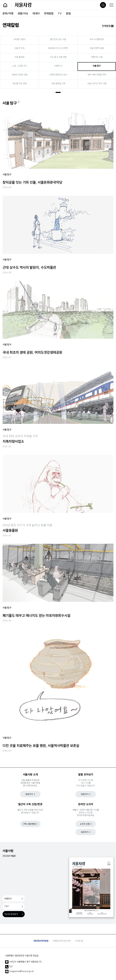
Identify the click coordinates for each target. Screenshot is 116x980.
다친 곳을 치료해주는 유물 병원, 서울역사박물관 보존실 (41, 746)
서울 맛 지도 (22, 48)
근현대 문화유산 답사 (60, 75)
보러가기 (85, 832)
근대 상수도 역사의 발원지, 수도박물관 (29, 267)
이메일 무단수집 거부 (62, 941)
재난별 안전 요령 (22, 83)
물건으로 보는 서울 (60, 39)
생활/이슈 (23, 13)
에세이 (36, 13)
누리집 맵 (79, 941)
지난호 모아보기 (11, 914)
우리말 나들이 (22, 39)
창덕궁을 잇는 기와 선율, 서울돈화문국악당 (32, 182)
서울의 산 (60, 66)
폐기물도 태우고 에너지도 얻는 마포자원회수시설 (36, 615)
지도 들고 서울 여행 (60, 57)
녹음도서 (8, 898)
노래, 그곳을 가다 (22, 66)
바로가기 (29, 794)
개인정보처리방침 (41, 941)
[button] (54, 92)
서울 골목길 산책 (60, 83)
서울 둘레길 (22, 57)
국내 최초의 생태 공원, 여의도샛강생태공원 (32, 352)
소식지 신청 (85, 824)
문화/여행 (8, 13)
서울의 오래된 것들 (22, 75)
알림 (68, 13)
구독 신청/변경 (29, 824)
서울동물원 (10, 530)
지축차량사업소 (13, 441)
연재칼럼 (49, 13)
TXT (7, 906)
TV (60, 13)
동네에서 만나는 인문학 (60, 48)
